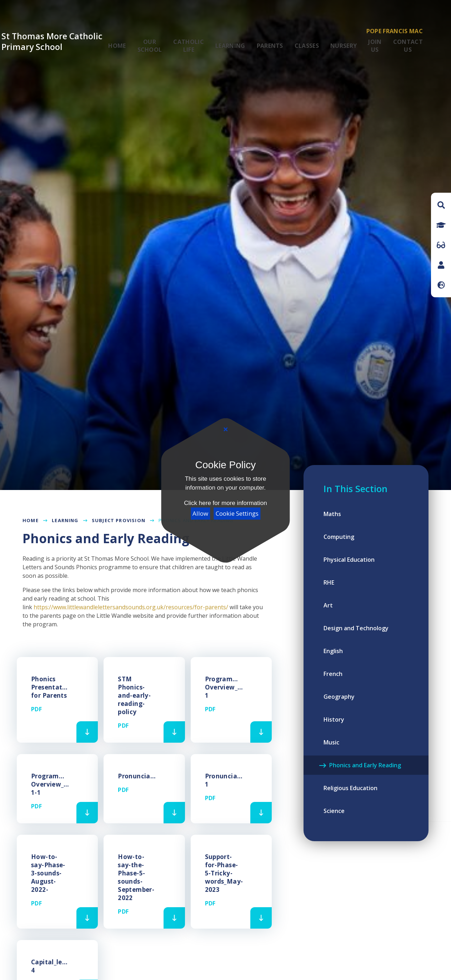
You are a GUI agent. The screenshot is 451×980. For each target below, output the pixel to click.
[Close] (225, 429)
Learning (65, 520)
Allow (200, 513)
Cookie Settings (237, 513)
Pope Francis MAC (395, 31)
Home (31, 520)
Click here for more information (225, 503)
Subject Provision (119, 520)
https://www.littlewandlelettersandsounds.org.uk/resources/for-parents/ (131, 607)
